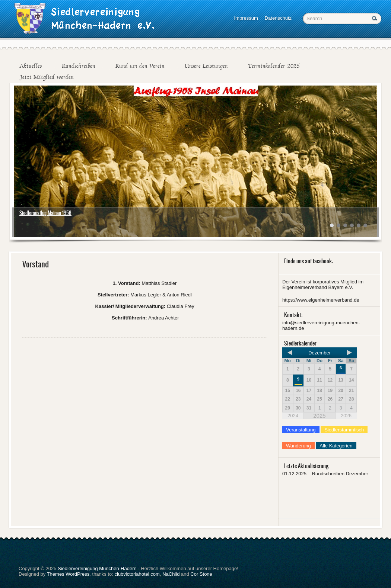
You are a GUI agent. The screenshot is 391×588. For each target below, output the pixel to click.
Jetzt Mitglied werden (47, 77)
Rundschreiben (79, 66)
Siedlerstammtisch (344, 430)
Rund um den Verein (140, 66)
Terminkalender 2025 (274, 66)
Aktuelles (31, 66)
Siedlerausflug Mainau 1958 (45, 213)
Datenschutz (278, 18)
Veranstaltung (301, 430)
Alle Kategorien (336, 446)
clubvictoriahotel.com (137, 574)
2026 (346, 416)
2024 (293, 416)
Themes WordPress (68, 574)
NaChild (171, 574)
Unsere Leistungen (206, 66)
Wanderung (298, 446)
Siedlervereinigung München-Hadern (97, 568)
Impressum (246, 18)
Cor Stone (201, 574)
